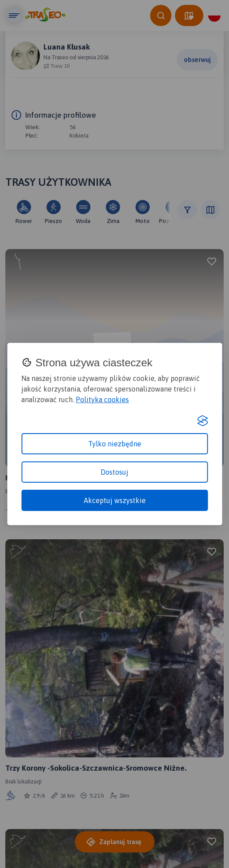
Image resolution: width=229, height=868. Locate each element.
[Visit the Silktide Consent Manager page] (202, 421)
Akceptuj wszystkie (115, 500)
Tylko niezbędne (115, 444)
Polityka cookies (102, 399)
